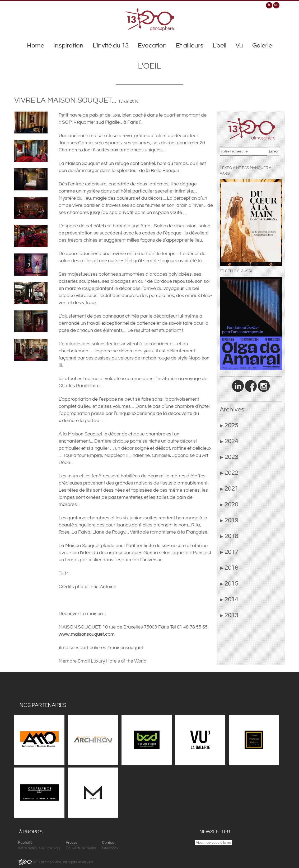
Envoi (274, 151)
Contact (109, 843)
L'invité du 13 (111, 46)
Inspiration (68, 46)
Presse (72, 843)
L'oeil (219, 46)
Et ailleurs (190, 46)
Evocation (152, 46)
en (276, 5)
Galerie (262, 46)
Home (36, 46)
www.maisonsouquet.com (87, 634)
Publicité (25, 843)
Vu (239, 46)
